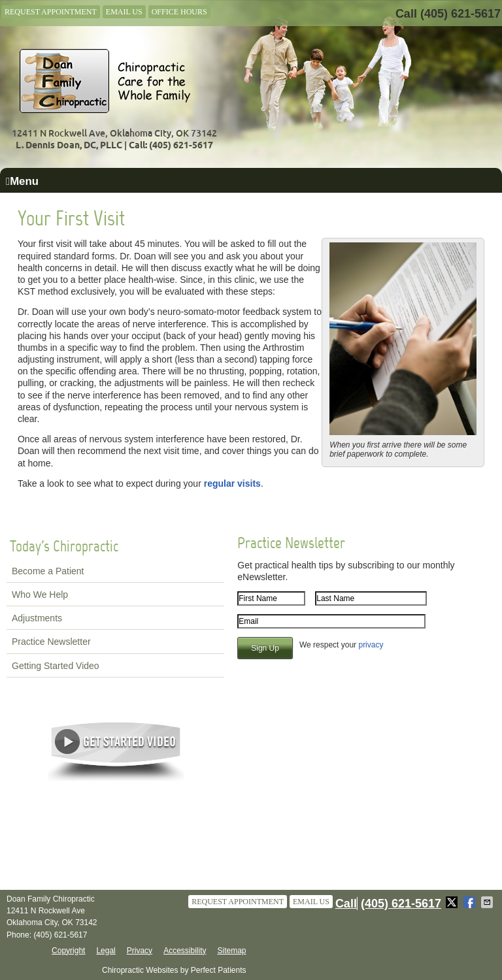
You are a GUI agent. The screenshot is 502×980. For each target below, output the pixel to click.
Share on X (453, 902)
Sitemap (231, 951)
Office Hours (179, 12)
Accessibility (185, 951)
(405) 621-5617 (460, 14)
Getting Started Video (56, 666)
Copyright (68, 951)
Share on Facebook (471, 902)
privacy (371, 645)
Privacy (140, 951)
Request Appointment (51, 12)
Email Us (124, 12)
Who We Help (40, 595)
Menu (22, 181)
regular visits (232, 483)
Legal (106, 951)
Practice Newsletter (51, 642)
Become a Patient (48, 571)
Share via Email (488, 902)
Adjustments (37, 618)
